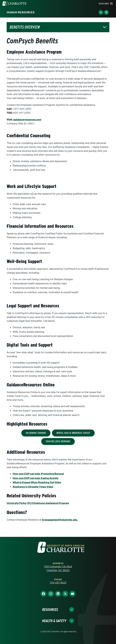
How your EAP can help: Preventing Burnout (38, 474)
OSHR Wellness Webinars (58, 441)
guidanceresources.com (27, 120)
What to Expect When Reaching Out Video (37, 482)
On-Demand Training (36, 433)
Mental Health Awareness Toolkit (73, 433)
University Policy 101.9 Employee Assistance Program (38, 503)
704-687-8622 (58, 583)
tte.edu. (60, 520)
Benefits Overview (25, 27)
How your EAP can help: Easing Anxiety (36, 478)
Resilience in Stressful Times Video (33, 487)
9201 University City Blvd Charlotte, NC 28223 (58, 569)
